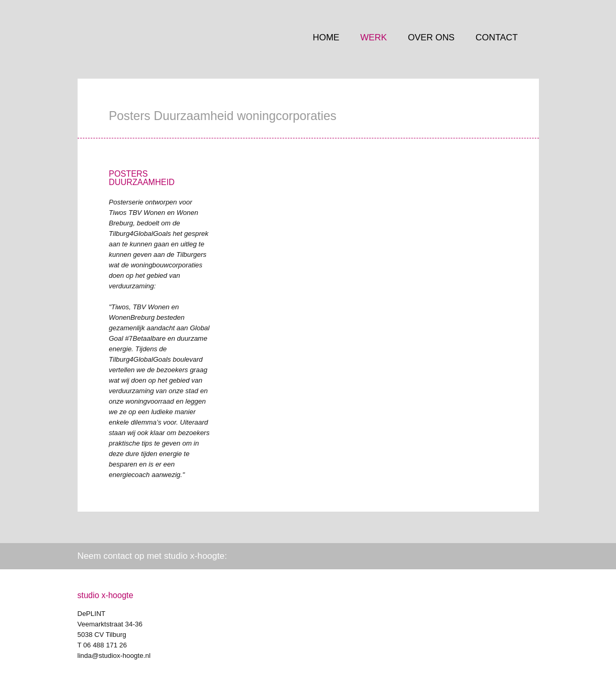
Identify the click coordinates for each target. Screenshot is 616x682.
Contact (496, 37)
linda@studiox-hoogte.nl (114, 656)
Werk (374, 37)
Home (326, 37)
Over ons (431, 37)
